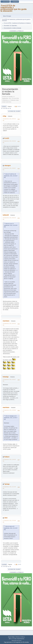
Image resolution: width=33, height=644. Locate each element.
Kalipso (7, 457)
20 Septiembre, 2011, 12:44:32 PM (9, 460)
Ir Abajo (4, 106)
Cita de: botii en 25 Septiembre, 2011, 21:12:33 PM (11, 528)
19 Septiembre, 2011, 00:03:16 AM (9, 219)
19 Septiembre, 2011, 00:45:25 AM (9, 324)
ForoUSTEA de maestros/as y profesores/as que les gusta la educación (14, 8)
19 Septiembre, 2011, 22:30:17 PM (9, 380)
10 (7, 108)
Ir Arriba (4, 565)
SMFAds (13, 641)
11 (8, 108)
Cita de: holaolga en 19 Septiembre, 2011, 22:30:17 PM (11, 418)
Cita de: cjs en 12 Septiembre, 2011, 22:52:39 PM (11, 225)
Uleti (6, 518)
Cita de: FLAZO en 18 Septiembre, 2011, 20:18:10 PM (11, 176)
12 (10, 108)
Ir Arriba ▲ (23, 637)
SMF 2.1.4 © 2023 (13, 639)
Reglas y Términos (16, 637)
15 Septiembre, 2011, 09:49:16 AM (9, 120)
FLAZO (7, 138)
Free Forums (19, 641)
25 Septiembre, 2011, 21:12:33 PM (9, 488)
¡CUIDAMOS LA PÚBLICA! (17, 31)
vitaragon (7, 166)
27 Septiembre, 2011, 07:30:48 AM (9, 521)
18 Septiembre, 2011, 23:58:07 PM (9, 169)
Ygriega (7, 484)
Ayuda (9, 637)
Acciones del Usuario (14, 111)
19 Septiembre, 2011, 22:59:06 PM (9, 411)
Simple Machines (21, 639)
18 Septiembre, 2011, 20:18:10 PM (9, 142)
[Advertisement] (26, 114)
